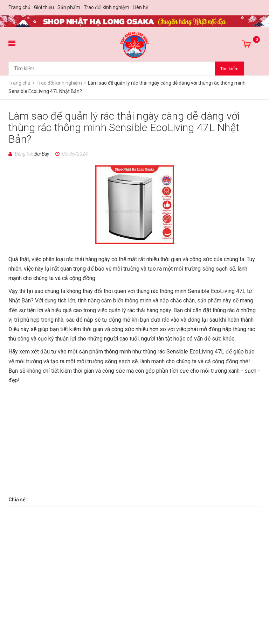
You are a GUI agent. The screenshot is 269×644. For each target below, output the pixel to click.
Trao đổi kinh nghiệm (106, 7)
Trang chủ (19, 7)
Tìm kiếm (229, 69)
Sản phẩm (69, 7)
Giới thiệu (44, 7)
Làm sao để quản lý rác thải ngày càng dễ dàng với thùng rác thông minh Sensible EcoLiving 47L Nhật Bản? (124, 127)
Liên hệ (140, 7)
